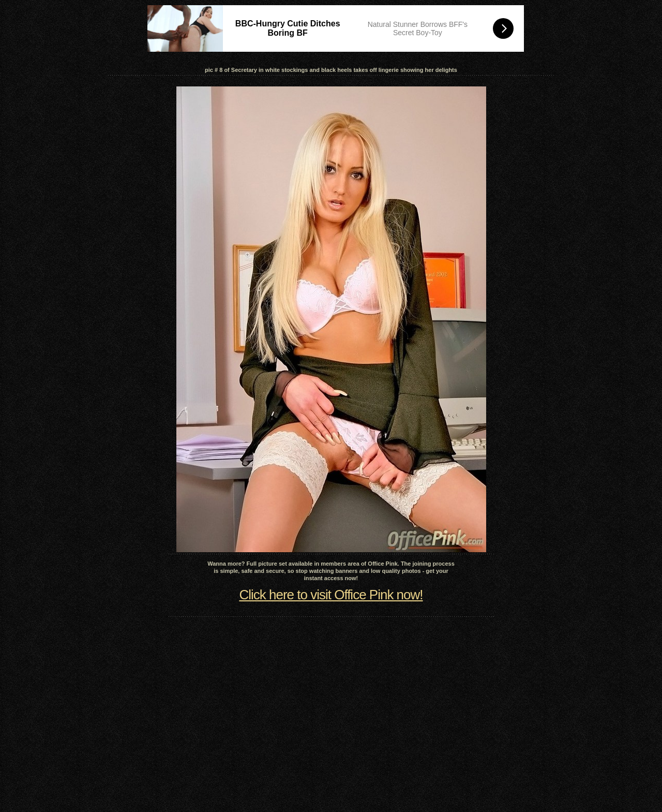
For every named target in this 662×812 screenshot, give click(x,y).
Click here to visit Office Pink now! (331, 595)
